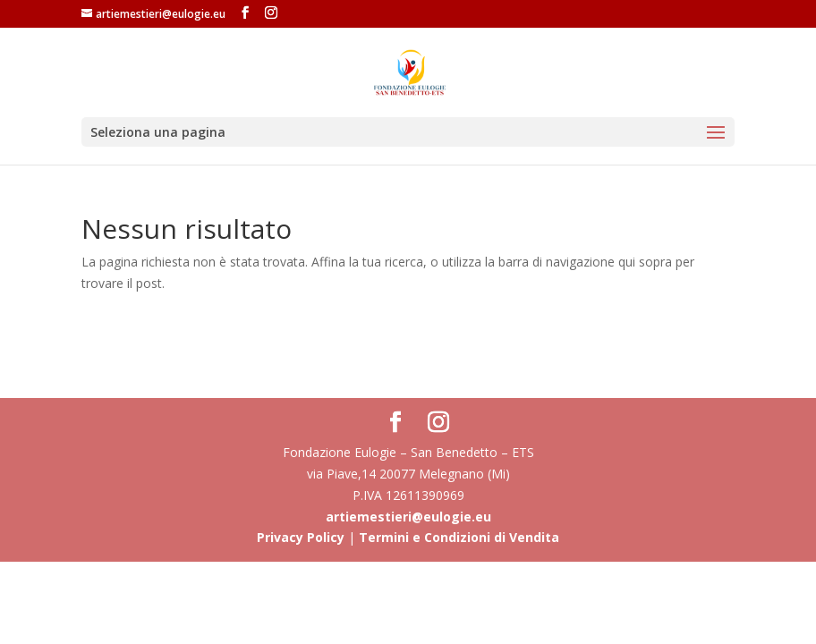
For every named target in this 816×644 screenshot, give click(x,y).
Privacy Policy (301, 537)
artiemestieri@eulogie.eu (408, 517)
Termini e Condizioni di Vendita (459, 537)
